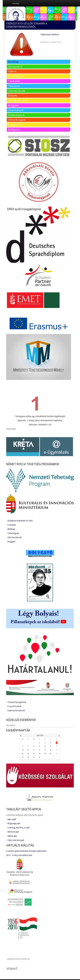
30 (39, 757)
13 (23, 750)
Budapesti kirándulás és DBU (20, 521)
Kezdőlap (13, 62)
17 (45, 750)
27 (23, 757)
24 (45, 754)
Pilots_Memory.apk (16, 840)
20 (23, 754)
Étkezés (13, 96)
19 (57, 750)
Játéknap (11, 529)
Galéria (12, 71)
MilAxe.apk (12, 836)
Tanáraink (14, 81)
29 (34, 757)
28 (28, 757)
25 (51, 754)
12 (57, 746)
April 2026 (40, 735)
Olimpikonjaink (17, 120)
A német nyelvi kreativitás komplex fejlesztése (26, 851)
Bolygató (13, 105)
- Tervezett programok (16, 702)
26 (57, 754)
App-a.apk (12, 819)
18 (51, 750)
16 (39, 750)
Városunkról (15, 67)
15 (34, 750)
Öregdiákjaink (16, 76)
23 (39, 754)
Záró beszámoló (15, 537)
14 (28, 750)
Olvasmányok (16, 110)
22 (34, 754)
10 (45, 746)
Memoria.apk (13, 832)
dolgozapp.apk (14, 823)
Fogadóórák (15, 125)
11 (51, 746)
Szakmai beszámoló (16, 710)
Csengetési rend (18, 100)
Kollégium (14, 130)
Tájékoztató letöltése (50, 34)
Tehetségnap (13, 533)
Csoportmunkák (14, 706)
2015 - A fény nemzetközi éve (19, 855)
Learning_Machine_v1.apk (19, 828)
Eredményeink (16, 115)
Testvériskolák (17, 91)
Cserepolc (12, 525)
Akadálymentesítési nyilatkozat (18, 959)
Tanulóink (14, 86)
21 (28, 754)
